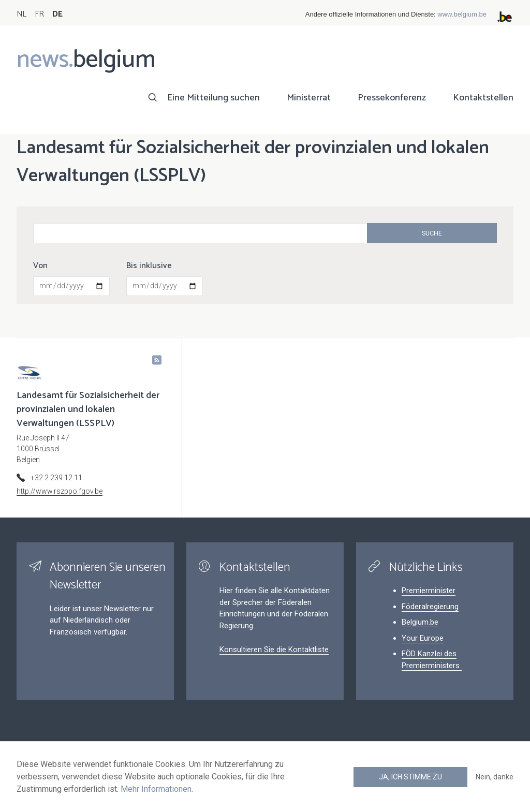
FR (39, 14)
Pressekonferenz (392, 98)
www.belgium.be (462, 14)
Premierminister (429, 590)
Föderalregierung (430, 607)
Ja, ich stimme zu (410, 777)
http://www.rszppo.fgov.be (60, 491)
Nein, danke (495, 777)
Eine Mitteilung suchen (214, 98)
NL (21, 14)
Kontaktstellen (483, 98)
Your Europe (423, 638)
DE (57, 14)
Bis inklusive (149, 266)
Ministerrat (309, 98)
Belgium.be (420, 622)
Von (40, 266)
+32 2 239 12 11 (56, 478)
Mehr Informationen (156, 789)
